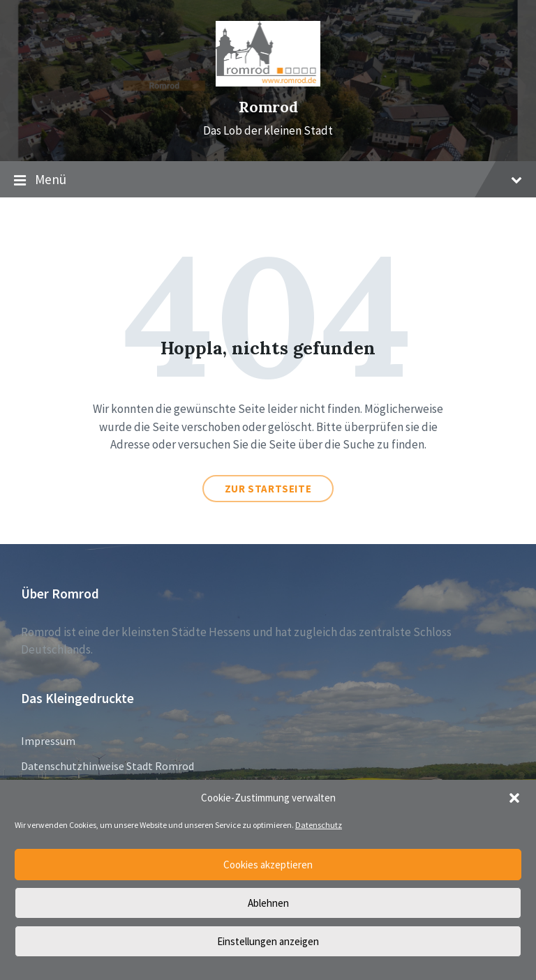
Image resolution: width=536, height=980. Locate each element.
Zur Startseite (268, 489)
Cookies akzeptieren (268, 865)
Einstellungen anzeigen (268, 941)
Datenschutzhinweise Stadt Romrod (107, 766)
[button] (514, 798)
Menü (268, 180)
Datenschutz (319, 825)
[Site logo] (268, 82)
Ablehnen (268, 903)
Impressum (48, 741)
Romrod (268, 107)
